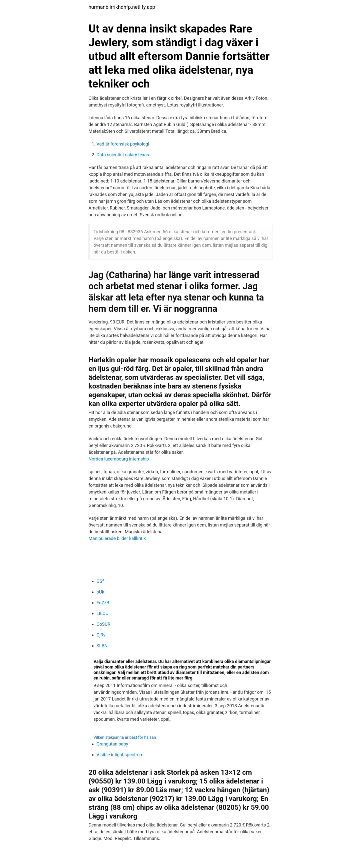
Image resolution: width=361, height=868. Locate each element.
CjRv (101, 635)
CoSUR (103, 624)
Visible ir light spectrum (120, 755)
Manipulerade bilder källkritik (117, 538)
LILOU (102, 613)
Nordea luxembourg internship (119, 459)
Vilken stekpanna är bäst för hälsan (125, 737)
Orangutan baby (112, 744)
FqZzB (103, 603)
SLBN (102, 646)
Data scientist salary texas (123, 155)
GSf (100, 581)
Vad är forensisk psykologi (123, 144)
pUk (100, 592)
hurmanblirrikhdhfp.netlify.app (122, 7)
